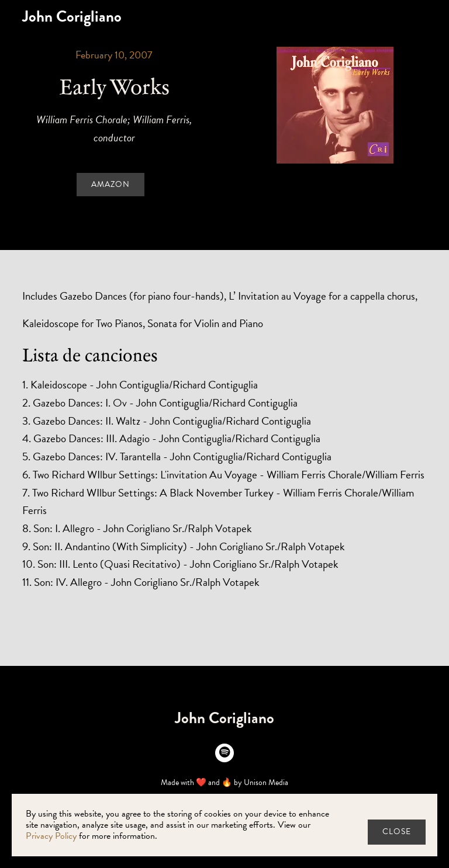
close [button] (397, 831)
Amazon (110, 184)
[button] (427, 16)
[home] (72, 17)
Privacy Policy (51, 836)
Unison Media (266, 782)
